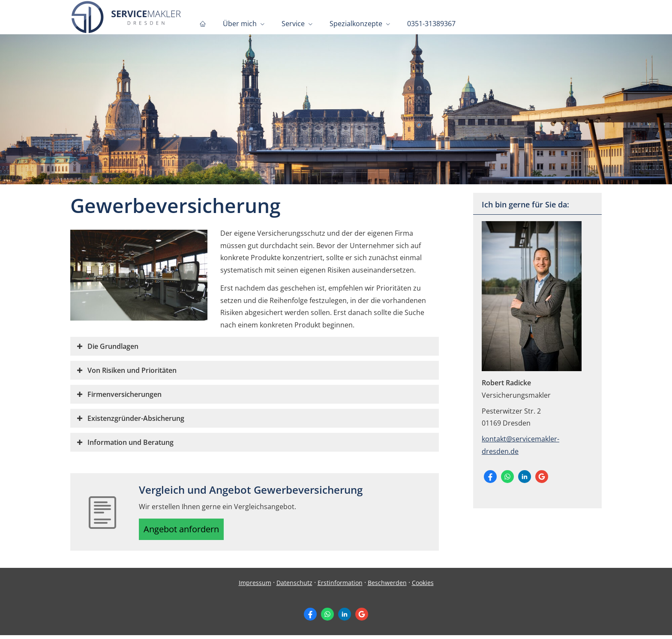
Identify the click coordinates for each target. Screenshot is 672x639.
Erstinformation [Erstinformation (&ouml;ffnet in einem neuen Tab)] (340, 586)
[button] (113, 346)
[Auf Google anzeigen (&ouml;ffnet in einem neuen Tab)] (542, 477)
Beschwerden (387, 586)
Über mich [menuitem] (240, 24)
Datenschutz (294, 586)
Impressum (255, 586)
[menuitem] (203, 24)
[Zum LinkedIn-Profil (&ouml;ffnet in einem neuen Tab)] (525, 477)
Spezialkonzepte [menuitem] (356, 24)
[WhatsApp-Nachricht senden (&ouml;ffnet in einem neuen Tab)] (507, 477)
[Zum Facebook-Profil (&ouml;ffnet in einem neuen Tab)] (490, 477)
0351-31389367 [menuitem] (431, 24)
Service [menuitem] (293, 24)
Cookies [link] (423, 586)
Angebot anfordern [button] (186, 531)
